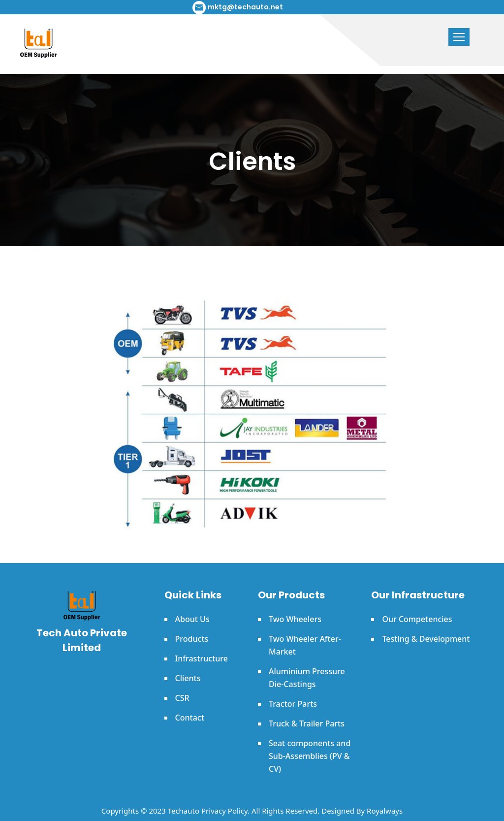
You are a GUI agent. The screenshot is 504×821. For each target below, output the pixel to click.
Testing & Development (426, 639)
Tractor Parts (293, 704)
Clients (188, 678)
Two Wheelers (295, 619)
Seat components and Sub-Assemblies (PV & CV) (310, 756)
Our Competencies (417, 619)
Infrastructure (202, 658)
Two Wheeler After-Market (305, 645)
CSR (182, 698)
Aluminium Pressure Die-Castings (307, 678)
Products (192, 639)
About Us (192, 619)
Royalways (385, 811)
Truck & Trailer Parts (307, 723)
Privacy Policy (224, 811)
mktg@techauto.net (245, 7)
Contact (190, 718)
